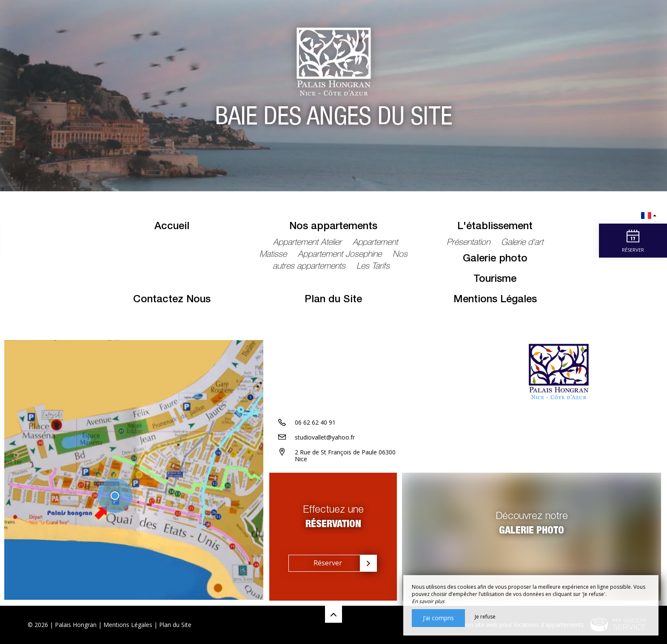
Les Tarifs (373, 267)
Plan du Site (333, 300)
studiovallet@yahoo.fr (325, 438)
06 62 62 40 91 (315, 423)
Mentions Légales (495, 300)
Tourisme (495, 280)
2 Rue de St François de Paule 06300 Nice (345, 456)
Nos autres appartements (340, 261)
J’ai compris (438, 618)
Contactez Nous (172, 300)
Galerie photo (495, 259)
